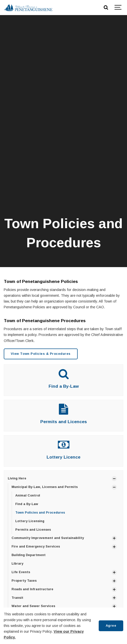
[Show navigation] (118, 8)
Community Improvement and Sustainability (48, 538)
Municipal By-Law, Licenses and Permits (45, 487)
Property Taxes (24, 581)
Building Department (29, 555)
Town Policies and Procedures (40, 513)
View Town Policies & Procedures (41, 354)
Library (17, 564)
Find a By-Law (64, 386)
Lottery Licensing (30, 521)
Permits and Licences (64, 422)
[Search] (106, 8)
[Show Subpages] (114, 479)
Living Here (17, 478)
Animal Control (28, 496)
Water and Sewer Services (33, 606)
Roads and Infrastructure (32, 589)
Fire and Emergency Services (36, 547)
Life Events (21, 572)
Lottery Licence (63, 457)
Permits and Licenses (33, 530)
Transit (17, 598)
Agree (111, 626)
